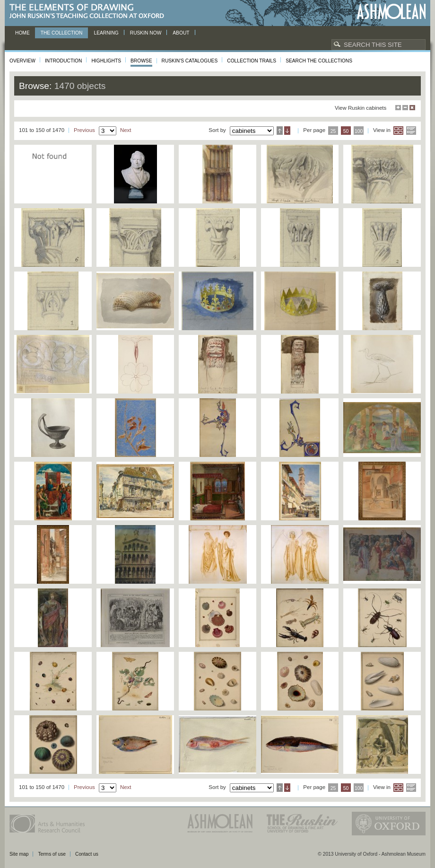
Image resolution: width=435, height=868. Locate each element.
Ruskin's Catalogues (190, 61)
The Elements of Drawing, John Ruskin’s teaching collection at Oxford (90, 12)
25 (333, 131)
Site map (19, 854)
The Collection (62, 33)
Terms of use (52, 854)
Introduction (63, 61)
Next (126, 130)
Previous (84, 130)
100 (359, 131)
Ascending (280, 131)
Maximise (398, 108)
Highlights (106, 61)
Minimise (405, 108)
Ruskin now (146, 33)
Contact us (87, 854)
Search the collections (319, 61)
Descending (287, 131)
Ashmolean (391, 12)
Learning (106, 33)
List (411, 131)
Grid (398, 131)
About (181, 33)
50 (346, 131)
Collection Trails (252, 61)
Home (22, 33)
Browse (141, 61)
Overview (22, 61)
